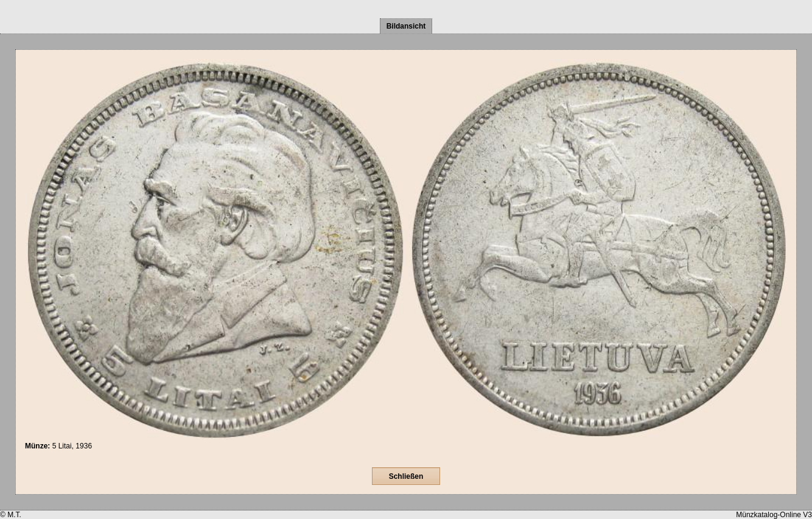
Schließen (406, 476)
